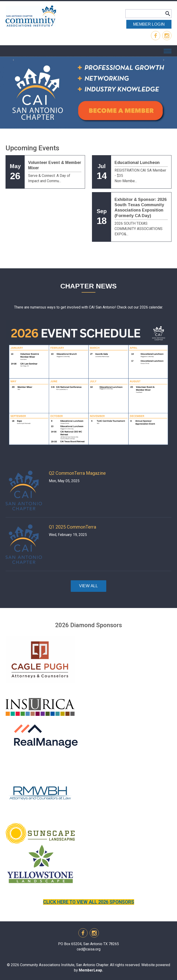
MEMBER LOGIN (149, 24)
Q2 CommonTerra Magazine (77, 473)
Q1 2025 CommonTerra (72, 527)
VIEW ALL (88, 586)
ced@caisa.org (89, 949)
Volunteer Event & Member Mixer (55, 165)
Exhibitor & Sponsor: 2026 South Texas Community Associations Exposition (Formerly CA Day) (141, 208)
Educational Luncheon (137, 163)
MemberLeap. (91, 970)
